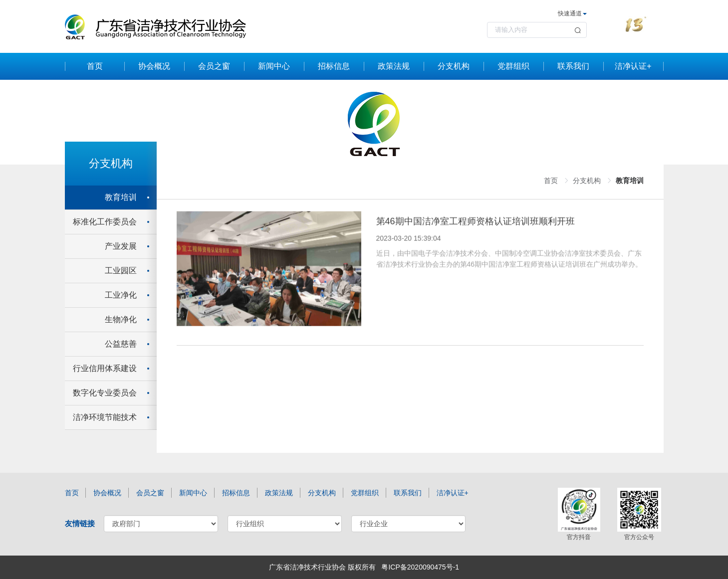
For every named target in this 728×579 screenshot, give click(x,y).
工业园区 (121, 271)
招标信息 (334, 66)
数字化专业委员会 (105, 393)
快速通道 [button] (572, 13)
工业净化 (121, 295)
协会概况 (154, 66)
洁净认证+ (633, 66)
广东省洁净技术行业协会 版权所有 (322, 567)
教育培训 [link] (630, 181)
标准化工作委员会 (105, 222)
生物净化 (121, 319)
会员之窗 (214, 66)
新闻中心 (274, 66)
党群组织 (513, 66)
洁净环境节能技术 (105, 417)
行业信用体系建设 (105, 368)
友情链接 (80, 523)
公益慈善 (121, 344)
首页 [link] (551, 181)
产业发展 (121, 246)
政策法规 (394, 66)
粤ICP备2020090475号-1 (420, 567)
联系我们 (573, 66)
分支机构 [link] (587, 181)
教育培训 (121, 197)
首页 (95, 66)
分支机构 (454, 66)
